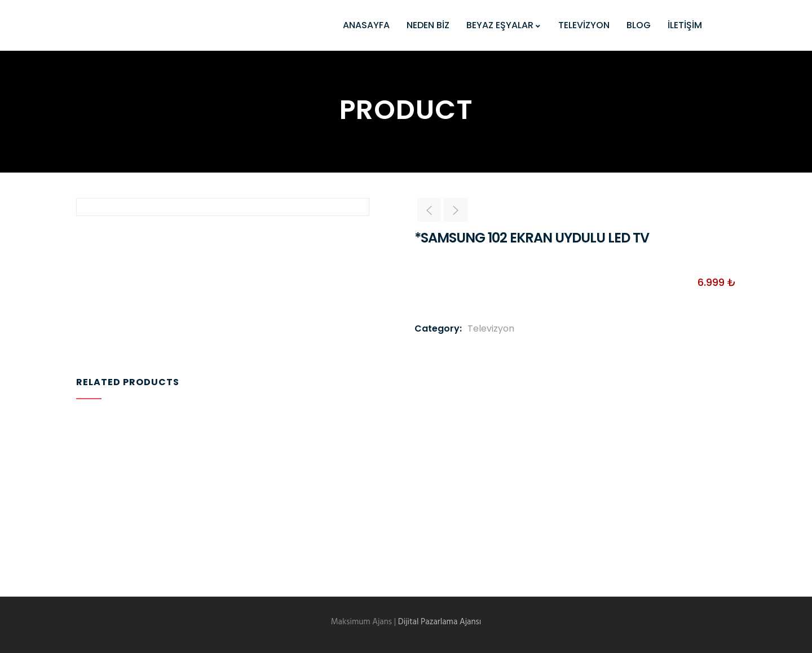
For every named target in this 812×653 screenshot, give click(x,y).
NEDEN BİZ (428, 25)
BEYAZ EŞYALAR (504, 25)
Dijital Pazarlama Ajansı (440, 622)
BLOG (639, 25)
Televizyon (491, 328)
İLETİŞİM (685, 25)
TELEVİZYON (584, 25)
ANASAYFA (366, 25)
